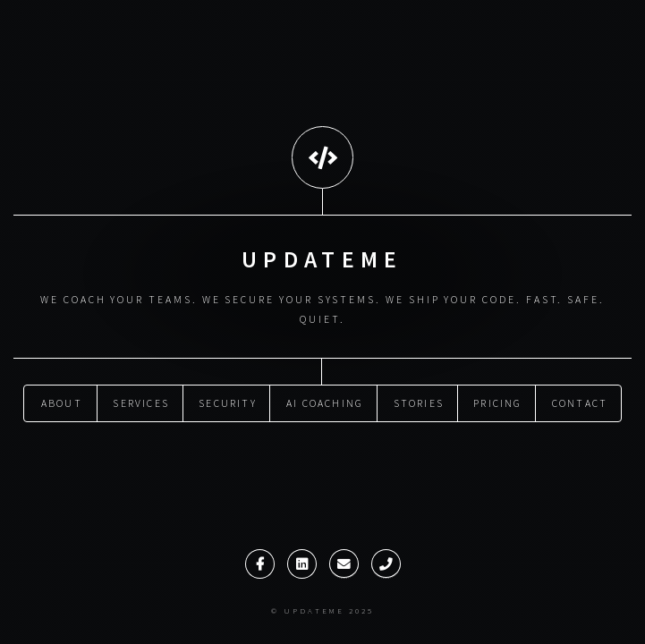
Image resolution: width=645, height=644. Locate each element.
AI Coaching (325, 402)
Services (141, 402)
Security (228, 402)
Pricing (497, 402)
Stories (419, 402)
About (62, 402)
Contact (580, 402)
